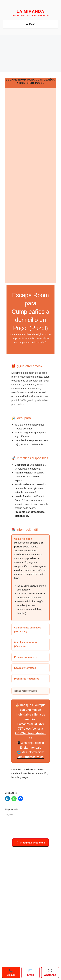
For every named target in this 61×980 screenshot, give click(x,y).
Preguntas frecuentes (27, 679)
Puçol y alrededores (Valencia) (26, 644)
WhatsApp (50, 972)
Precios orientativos (26, 657)
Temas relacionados (25, 691)
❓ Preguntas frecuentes (30, 843)
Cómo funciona (23, 539)
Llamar (11, 972)
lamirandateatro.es (30, 757)
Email (30, 972)
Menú (31, 24)
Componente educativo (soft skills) (28, 630)
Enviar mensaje (30, 748)
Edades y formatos (25, 668)
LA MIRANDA (30, 11)
